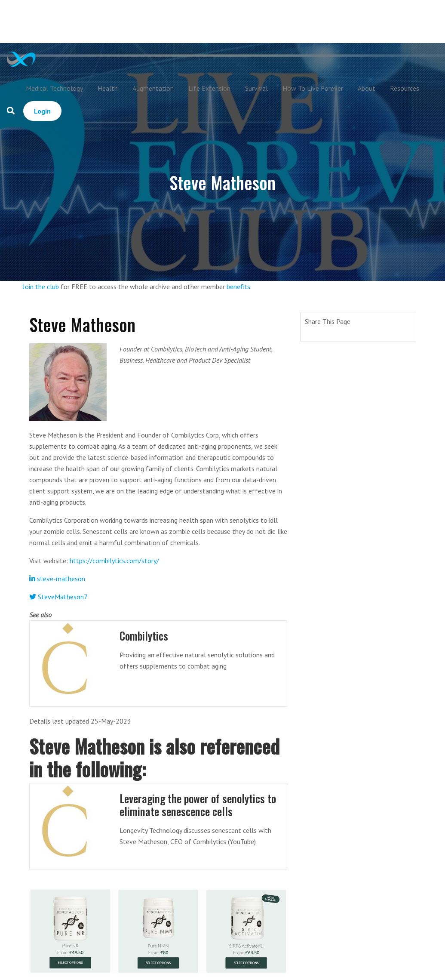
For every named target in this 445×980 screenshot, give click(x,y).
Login (42, 111)
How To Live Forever (313, 88)
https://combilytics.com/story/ (114, 561)
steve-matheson (57, 579)
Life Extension (209, 88)
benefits (238, 287)
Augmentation (153, 88)
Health (108, 88)
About (367, 88)
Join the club (41, 287)
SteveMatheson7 (58, 597)
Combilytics (144, 636)
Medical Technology (54, 88)
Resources (405, 88)
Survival (256, 88)
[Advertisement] (240, 22)
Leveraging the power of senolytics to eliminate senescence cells (198, 805)
